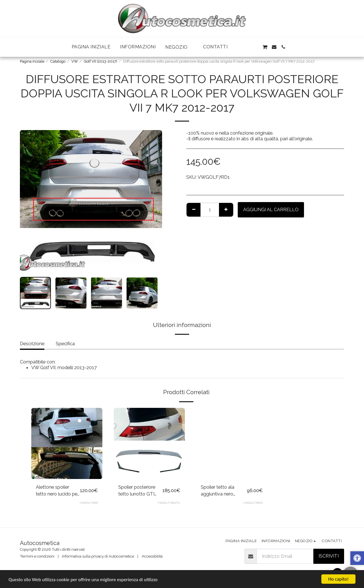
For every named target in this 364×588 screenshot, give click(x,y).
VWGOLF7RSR (89, 503)
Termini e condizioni (37, 556)
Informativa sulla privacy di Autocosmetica (98, 556)
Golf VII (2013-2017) (101, 61)
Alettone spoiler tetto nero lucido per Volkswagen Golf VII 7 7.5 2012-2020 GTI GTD (57, 491)
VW (75, 61)
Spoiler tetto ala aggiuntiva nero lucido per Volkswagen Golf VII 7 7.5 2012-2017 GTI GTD (224, 491)
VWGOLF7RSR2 (253, 503)
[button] (179, 47)
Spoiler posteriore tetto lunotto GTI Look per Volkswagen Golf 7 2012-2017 (138, 491)
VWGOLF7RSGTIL (169, 503)
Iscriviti (329, 556)
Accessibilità (152, 556)
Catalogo (58, 61)
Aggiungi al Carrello (271, 209)
